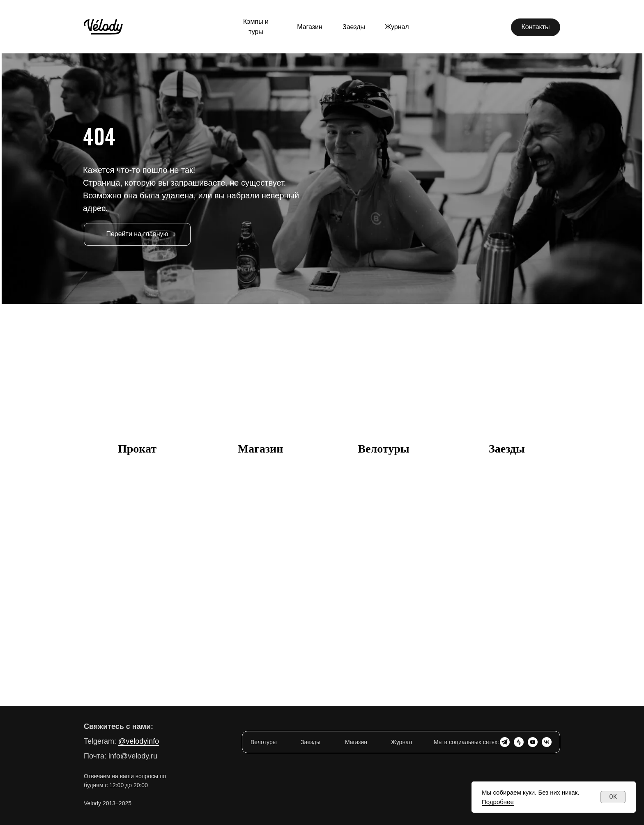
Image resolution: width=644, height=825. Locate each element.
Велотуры (383, 449)
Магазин (261, 449)
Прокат (137, 449)
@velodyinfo (139, 741)
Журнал (401, 742)
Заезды (507, 449)
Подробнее (498, 802)
